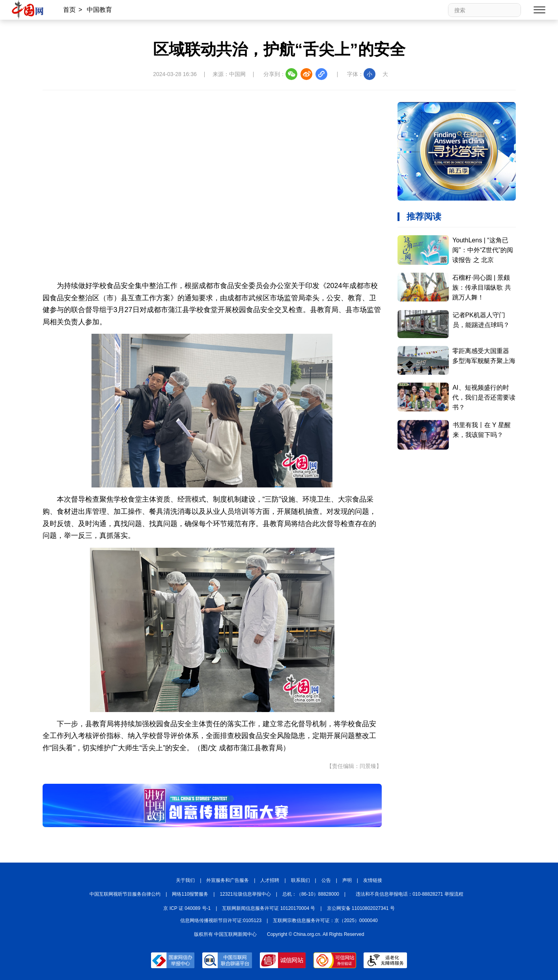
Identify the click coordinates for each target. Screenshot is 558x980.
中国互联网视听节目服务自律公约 (125, 894)
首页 (69, 10)
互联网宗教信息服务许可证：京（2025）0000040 (325, 920)
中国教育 (99, 10)
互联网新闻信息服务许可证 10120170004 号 (269, 908)
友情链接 (373, 880)
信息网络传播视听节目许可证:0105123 (221, 920)
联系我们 (300, 880)
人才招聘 (270, 880)
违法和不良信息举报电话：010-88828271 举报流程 (410, 894)
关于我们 (185, 880)
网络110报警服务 (190, 894)
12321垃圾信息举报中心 (245, 894)
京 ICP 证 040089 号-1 (187, 908)
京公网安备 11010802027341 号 (361, 908)
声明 (347, 880)
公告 (326, 880)
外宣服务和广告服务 (228, 880)
